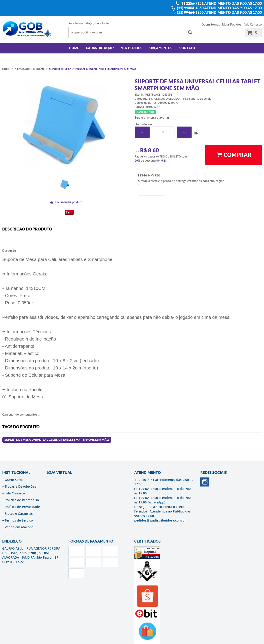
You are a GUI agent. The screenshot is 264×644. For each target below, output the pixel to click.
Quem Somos (211, 24)
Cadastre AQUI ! (100, 48)
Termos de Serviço (19, 520)
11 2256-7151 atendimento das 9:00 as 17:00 (221, 3)
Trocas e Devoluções (20, 486)
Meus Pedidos (232, 24)
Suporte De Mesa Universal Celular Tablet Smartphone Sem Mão (57, 440)
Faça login (102, 23)
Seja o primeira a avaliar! (153, 118)
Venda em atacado (19, 527)
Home (74, 48)
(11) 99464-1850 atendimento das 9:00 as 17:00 (219, 8)
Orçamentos (161, 48)
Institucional (16, 472)
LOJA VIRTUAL (59, 472)
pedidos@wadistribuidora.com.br (160, 520)
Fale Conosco (253, 24)
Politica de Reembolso (22, 500)
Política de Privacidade (22, 507)
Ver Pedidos (132, 48)
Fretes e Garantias (19, 514)
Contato (187, 48)
